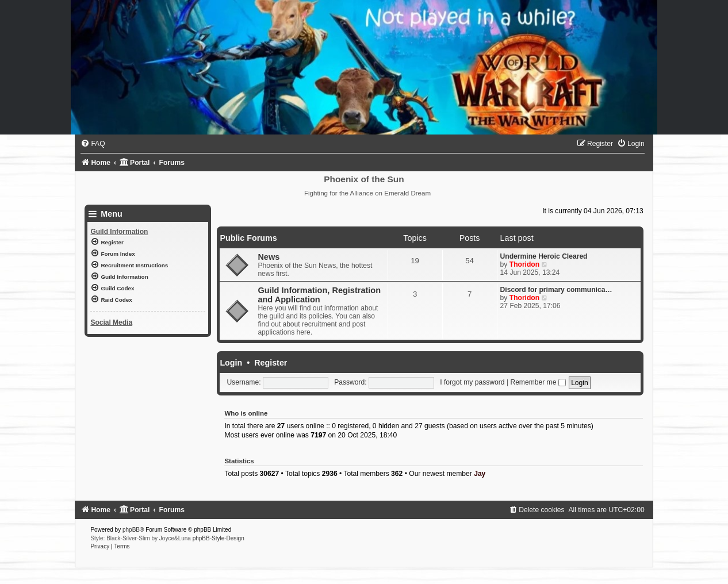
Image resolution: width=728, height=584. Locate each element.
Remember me (538, 382)
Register (271, 363)
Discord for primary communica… (556, 290)
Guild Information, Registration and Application (319, 295)
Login (231, 363)
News (269, 257)
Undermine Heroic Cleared (544, 256)
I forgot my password (472, 382)
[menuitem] (93, 144)
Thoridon (524, 264)
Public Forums (248, 238)
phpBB (131, 530)
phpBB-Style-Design (219, 538)
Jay (480, 474)
